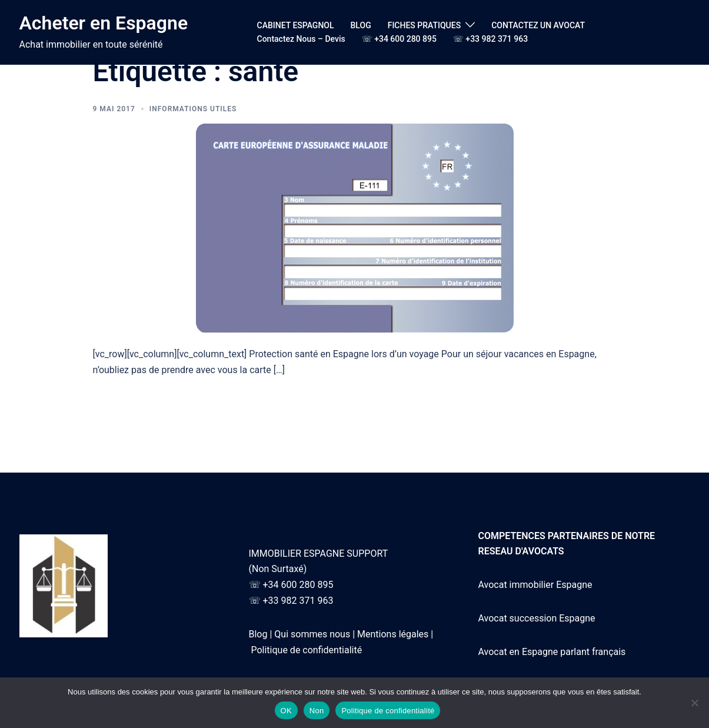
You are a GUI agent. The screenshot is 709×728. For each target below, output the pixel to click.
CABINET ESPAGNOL (296, 25)
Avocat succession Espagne (537, 618)
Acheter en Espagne (104, 23)
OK (286, 711)
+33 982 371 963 (298, 601)
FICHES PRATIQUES (424, 25)
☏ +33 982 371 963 (490, 39)
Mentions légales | (395, 634)
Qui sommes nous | (314, 634)
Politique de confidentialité (306, 650)
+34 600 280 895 (298, 585)
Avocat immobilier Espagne (535, 585)
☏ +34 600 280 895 (399, 39)
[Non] (694, 703)
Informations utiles (193, 109)
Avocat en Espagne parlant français (552, 652)
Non (317, 711)
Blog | (261, 634)
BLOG (361, 25)
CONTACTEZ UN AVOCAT (538, 25)
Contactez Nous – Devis (301, 39)
